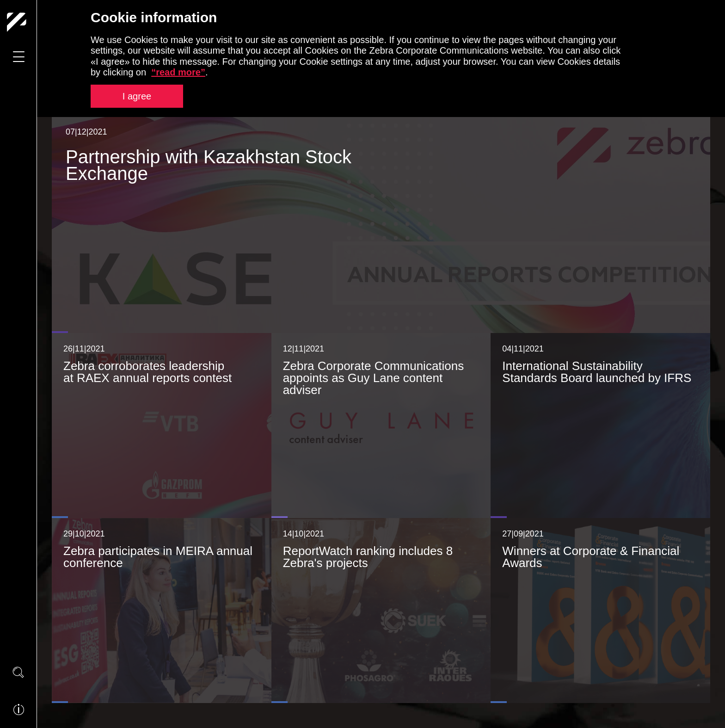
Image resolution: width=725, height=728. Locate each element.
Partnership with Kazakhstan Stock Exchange (209, 164)
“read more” (178, 72)
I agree (137, 96)
